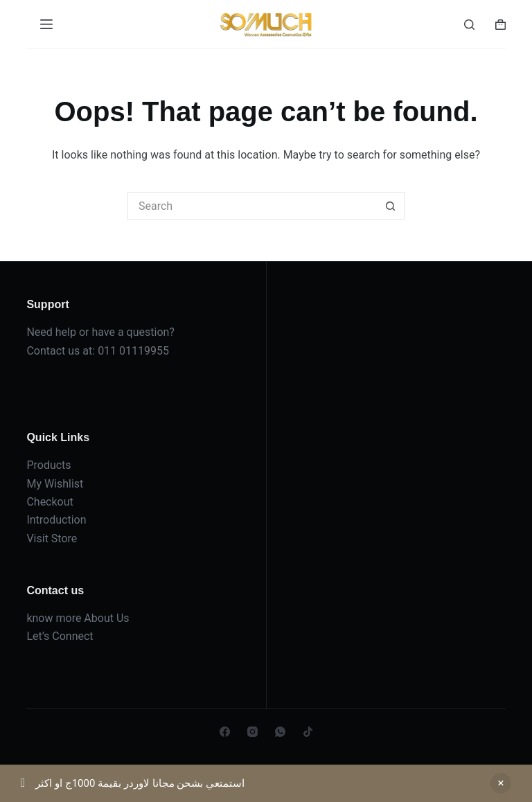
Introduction (56, 520)
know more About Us (78, 618)
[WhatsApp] (280, 732)
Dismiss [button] (501, 783)
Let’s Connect (60, 636)
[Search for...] (252, 206)
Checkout (50, 502)
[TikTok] (308, 732)
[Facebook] (225, 732)
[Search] (469, 25)
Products (48, 465)
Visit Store (52, 538)
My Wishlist (55, 484)
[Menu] (46, 24)
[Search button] (391, 206)
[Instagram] (252, 732)
